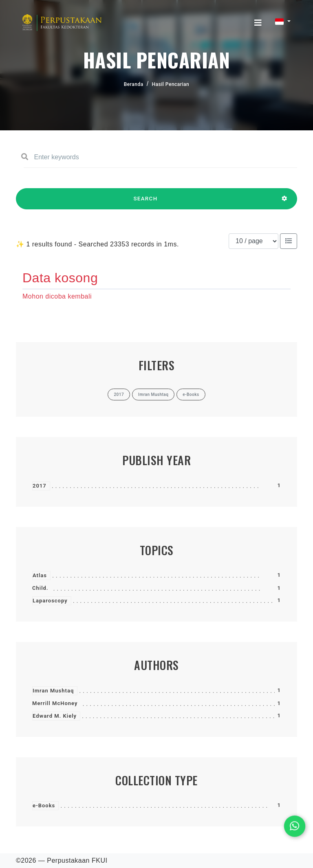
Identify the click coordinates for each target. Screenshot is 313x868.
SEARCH (145, 202)
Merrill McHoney (55, 703)
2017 (40, 486)
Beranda (134, 84)
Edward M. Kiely (55, 716)
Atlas (40, 575)
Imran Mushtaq (53, 691)
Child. (40, 588)
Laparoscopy (50, 601)
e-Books (44, 805)
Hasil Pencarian (171, 84)
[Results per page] (253, 241)
